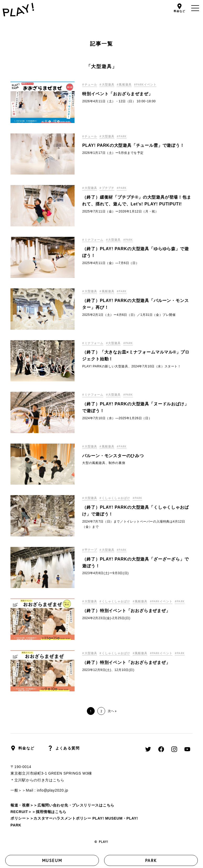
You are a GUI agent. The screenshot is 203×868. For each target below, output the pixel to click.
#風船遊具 (130, 84)
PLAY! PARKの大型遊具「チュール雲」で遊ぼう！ (133, 145)
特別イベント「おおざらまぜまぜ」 (117, 94)
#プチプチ (110, 188)
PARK (151, 860)
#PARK (128, 136)
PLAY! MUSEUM (107, 818)
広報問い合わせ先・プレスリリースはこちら (76, 805)
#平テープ (90, 550)
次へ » (112, 711)
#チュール (90, 84)
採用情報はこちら (51, 812)
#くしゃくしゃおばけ (119, 498)
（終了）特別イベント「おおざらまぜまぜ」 (126, 618)
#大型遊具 (110, 84)
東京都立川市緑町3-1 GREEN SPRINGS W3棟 (51, 773)
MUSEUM (52, 860)
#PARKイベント (155, 84)
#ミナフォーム (94, 240)
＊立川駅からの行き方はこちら (37, 780)
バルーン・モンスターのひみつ (113, 456)
